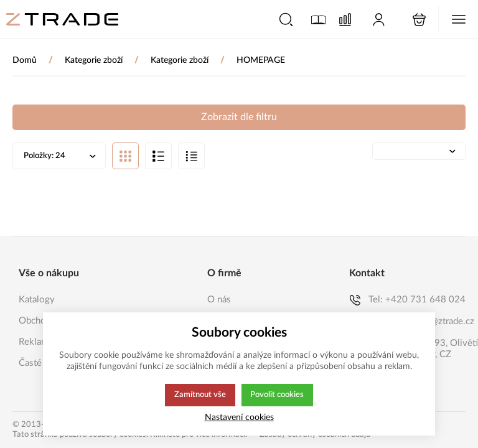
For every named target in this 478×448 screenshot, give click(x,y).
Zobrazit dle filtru (239, 117)
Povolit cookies (277, 395)
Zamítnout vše (199, 395)
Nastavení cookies (239, 417)
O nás (219, 300)
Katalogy (37, 300)
